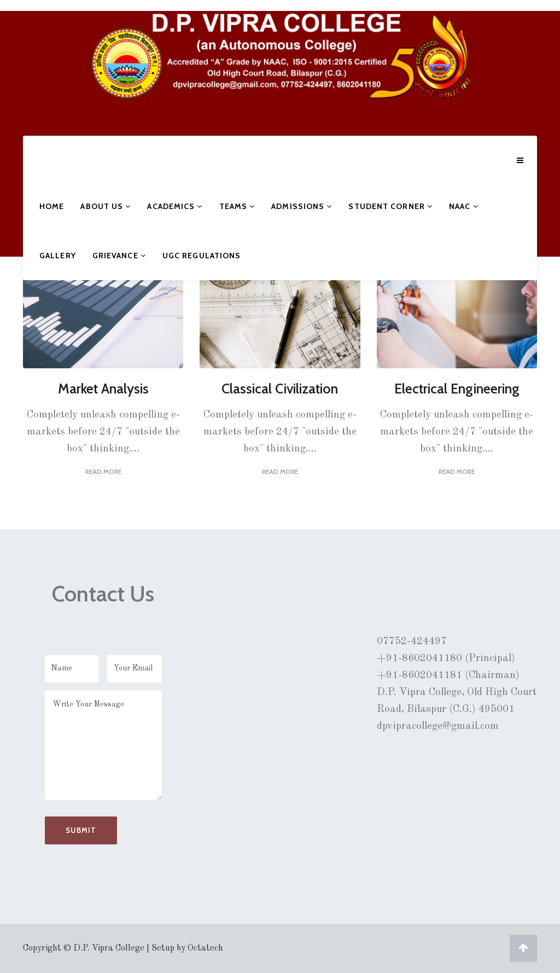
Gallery (58, 256)
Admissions (302, 206)
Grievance (119, 256)
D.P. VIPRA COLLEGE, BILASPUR (68, 73)
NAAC (464, 206)
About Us (106, 206)
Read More (103, 471)
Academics (175, 206)
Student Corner (390, 206)
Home (52, 206)
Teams (237, 206)
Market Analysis (103, 389)
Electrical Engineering (457, 389)
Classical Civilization (280, 389)
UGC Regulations (202, 256)
